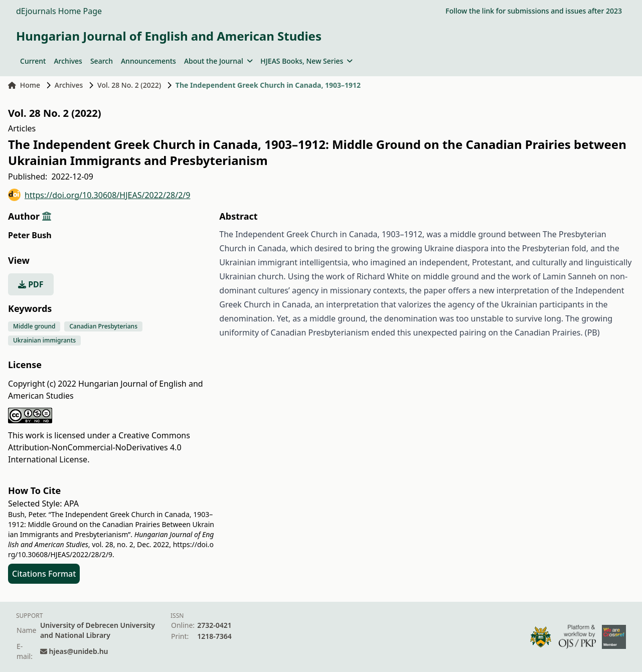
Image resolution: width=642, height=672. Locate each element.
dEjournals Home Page (59, 11)
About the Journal (218, 61)
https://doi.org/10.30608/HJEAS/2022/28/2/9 (99, 195)
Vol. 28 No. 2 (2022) (129, 85)
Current (33, 61)
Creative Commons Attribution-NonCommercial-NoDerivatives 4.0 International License (99, 447)
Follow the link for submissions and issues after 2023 (534, 11)
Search (102, 61)
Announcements (148, 61)
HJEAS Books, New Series (306, 61)
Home (24, 85)
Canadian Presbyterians (103, 326)
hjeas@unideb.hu (79, 651)
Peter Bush (30, 235)
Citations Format (44, 574)
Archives (68, 61)
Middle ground (34, 326)
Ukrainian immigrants (44, 340)
